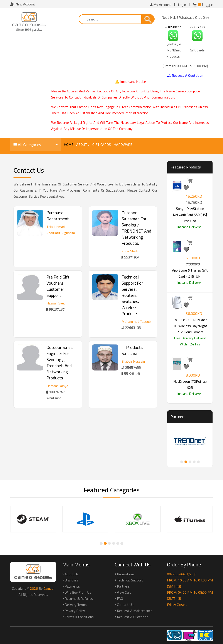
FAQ (120, 598)
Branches (71, 580)
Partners (123, 586)
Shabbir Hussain (133, 361)
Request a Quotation (133, 617)
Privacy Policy (75, 611)
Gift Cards (102, 144)
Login (182, 5)
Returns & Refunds (79, 598)
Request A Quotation (185, 75)
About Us (72, 574)
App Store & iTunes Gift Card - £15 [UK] (190, 273)
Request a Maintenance (135, 611)
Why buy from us (78, 592)
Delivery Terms (76, 605)
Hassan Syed (56, 303)
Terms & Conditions (79, 617)
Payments (72, 586)
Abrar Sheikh (131, 251)
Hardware (123, 144)
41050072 (173, 27)
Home (69, 144)
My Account (161, 5)
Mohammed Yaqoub (136, 321)
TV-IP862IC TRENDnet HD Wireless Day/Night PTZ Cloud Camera (190, 326)
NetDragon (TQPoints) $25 (190, 384)
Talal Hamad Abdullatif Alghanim (61, 230)
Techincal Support (130, 580)
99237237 (197, 27)
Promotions (126, 574)
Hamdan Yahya (57, 386)
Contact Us (125, 605)
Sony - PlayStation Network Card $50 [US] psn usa (190, 215)
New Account (23, 4)
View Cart (124, 592)
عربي (209, 5)
